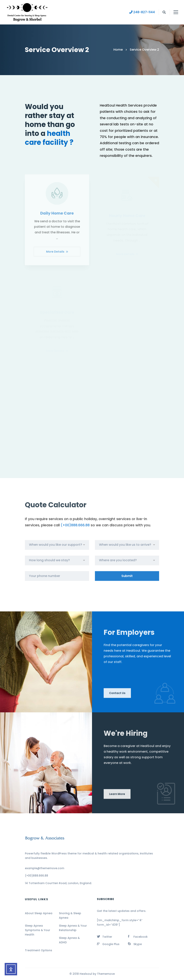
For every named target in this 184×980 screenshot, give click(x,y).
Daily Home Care (57, 217)
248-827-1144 (142, 12)
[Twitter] (105, 936)
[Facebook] (138, 936)
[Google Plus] (108, 944)
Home (118, 50)
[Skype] (135, 944)
